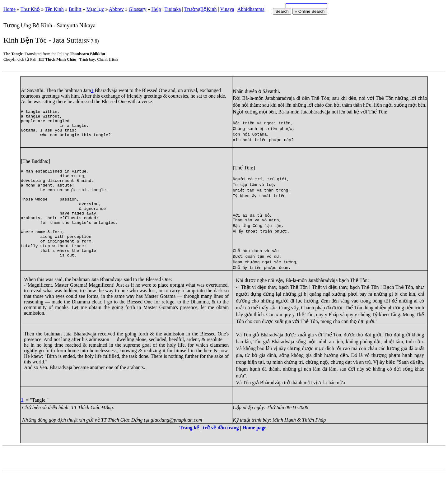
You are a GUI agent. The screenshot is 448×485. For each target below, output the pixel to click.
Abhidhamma (251, 9)
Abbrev (116, 9)
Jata (87, 90)
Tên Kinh (54, 9)
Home (9, 9)
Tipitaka (173, 9)
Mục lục (95, 9)
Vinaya (227, 9)
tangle (33, 112)
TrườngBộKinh (200, 9)
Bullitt (75, 9)
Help (156, 9)
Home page (254, 440)
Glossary (138, 9)
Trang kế (189, 440)
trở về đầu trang (221, 440)
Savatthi (35, 90)
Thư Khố (30, 9)
